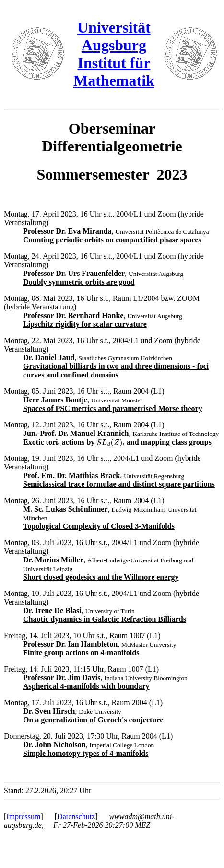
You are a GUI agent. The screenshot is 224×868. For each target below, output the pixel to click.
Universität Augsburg (114, 36)
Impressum (23, 817)
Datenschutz (76, 817)
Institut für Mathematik (114, 72)
